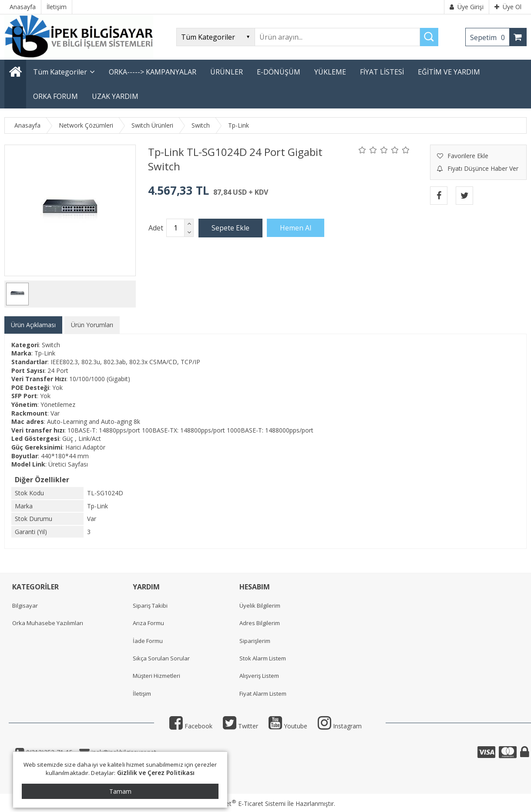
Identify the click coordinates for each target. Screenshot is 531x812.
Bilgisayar (25, 606)
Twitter (240, 726)
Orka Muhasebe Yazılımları (48, 623)
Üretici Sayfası (68, 464)
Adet (156, 228)
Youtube (288, 726)
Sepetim (490, 37)
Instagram (340, 726)
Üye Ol (508, 7)
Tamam (120, 791)
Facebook (191, 726)
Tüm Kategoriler (60, 72)
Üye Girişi (467, 7)
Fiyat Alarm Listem (263, 694)
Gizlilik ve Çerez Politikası (156, 773)
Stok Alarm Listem (263, 658)
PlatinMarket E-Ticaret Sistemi (241, 804)
